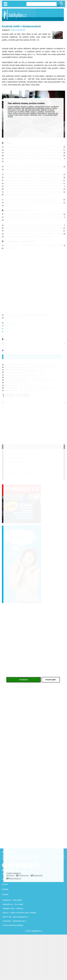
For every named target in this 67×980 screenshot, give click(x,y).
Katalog (5, 889)
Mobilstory (7, 900)
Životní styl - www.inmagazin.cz (15, 917)
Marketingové (15, 879)
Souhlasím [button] (24, 680)
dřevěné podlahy (16, 925)
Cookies (5, 894)
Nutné (12, 876)
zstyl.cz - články (9, 913)
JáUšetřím (7, 904)
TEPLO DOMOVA (18, 30)
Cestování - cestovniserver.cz (15, 921)
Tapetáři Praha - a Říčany (13, 908)
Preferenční (24, 876)
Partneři (5, 884)
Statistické (38, 876)
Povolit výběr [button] (51, 680)
